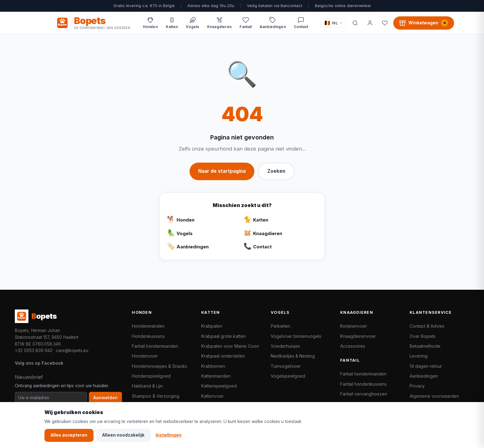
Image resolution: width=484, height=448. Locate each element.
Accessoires (353, 346)
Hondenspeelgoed (151, 376)
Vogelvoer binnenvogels (296, 336)
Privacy (417, 386)
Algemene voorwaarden (434, 396)
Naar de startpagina (222, 171)
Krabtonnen (213, 366)
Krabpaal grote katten (223, 336)
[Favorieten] (385, 23)
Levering (419, 356)
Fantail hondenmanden (155, 346)
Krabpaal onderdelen (223, 356)
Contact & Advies (427, 326)
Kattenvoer (213, 396)
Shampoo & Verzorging (156, 396)
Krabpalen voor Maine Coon (230, 346)
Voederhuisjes (285, 346)
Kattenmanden (216, 376)
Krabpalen (212, 326)
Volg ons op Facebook (39, 363)
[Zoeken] (355, 23)
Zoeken (276, 171)
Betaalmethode (425, 346)
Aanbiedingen (424, 376)
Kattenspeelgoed (219, 386)
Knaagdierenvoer (358, 336)
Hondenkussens (148, 336)
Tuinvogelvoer (286, 366)
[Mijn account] (370, 23)
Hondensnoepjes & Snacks (159, 366)
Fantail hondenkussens (363, 384)
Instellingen (169, 435)
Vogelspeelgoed (288, 376)
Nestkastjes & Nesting (293, 356)
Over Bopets (423, 336)
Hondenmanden (148, 326)
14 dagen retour (426, 366)
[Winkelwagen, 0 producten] (424, 23)
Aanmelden (105, 398)
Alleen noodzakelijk (123, 435)
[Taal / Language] (334, 23)
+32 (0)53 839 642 (34, 351)
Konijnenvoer (354, 326)
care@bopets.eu (72, 351)
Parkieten (280, 326)
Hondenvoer (145, 356)
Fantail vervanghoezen (364, 394)
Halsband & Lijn (147, 386)
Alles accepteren (69, 435)
